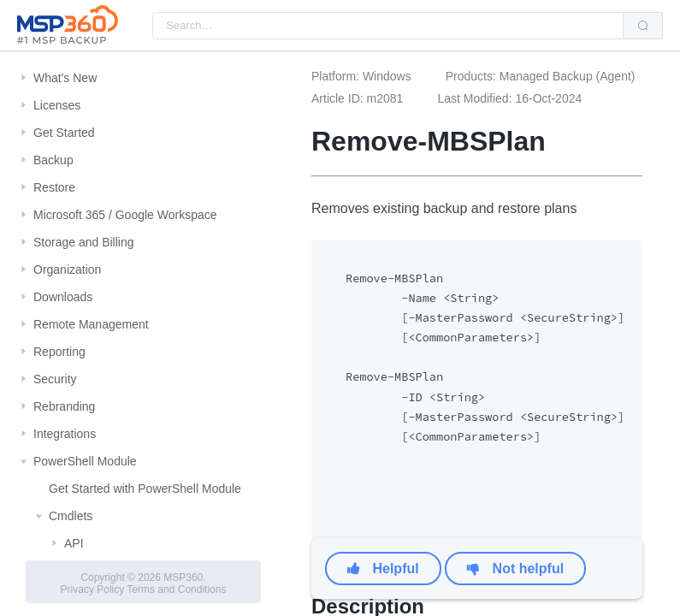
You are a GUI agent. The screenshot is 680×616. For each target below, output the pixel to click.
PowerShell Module (85, 461)
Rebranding (64, 406)
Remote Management (91, 324)
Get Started (64, 133)
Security (55, 379)
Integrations (65, 434)
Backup (53, 160)
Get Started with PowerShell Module (145, 489)
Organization (67, 269)
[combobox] (388, 26)
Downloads (63, 297)
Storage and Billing (84, 242)
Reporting (59, 352)
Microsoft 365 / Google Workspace (125, 215)
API (74, 543)
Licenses (57, 105)
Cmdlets (71, 516)
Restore (54, 187)
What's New (65, 78)
